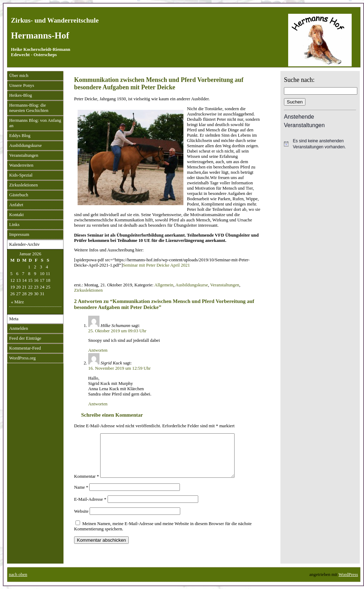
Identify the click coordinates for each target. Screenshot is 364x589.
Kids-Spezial (21, 175)
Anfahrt (16, 205)
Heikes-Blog (21, 95)
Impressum (19, 234)
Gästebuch (19, 195)
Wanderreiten (21, 165)
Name (81, 496)
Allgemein (164, 285)
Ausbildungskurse (25, 145)
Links (14, 225)
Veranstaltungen (24, 155)
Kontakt (16, 215)
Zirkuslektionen (23, 185)
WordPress (348, 575)
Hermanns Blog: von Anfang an (35, 123)
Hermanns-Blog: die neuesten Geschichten (29, 108)
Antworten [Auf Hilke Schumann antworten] (98, 350)
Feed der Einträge (25, 338)
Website (81, 520)
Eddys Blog (20, 136)
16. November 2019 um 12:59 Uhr (119, 368)
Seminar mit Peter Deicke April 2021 (156, 265)
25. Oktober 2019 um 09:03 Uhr (117, 331)
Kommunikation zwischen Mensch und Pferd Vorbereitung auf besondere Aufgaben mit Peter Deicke (159, 84)
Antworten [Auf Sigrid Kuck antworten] (98, 404)
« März (17, 302)
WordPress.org (22, 358)
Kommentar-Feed (25, 348)
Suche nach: (299, 80)
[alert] (320, 144)
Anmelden (19, 328)
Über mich (19, 76)
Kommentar (87, 485)
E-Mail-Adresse (90, 508)
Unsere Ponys (22, 85)
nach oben (18, 575)
